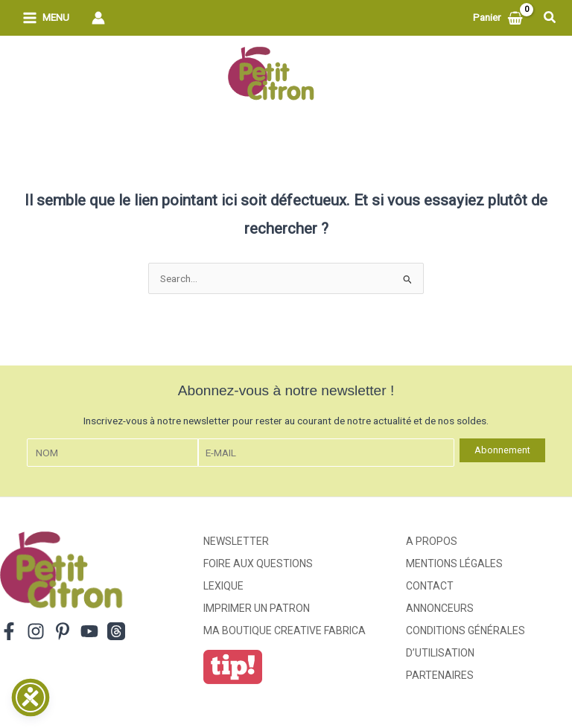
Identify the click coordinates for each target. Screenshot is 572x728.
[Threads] (116, 631)
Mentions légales (454, 563)
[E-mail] (326, 453)
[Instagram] (36, 631)
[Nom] (112, 453)
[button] (550, 17)
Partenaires (440, 675)
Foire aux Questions (258, 563)
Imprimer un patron (257, 608)
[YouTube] (89, 631)
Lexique (223, 586)
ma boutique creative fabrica (285, 630)
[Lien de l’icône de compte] (98, 18)
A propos (432, 541)
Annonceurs (440, 608)
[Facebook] (9, 631)
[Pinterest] (63, 631)
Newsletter (236, 541)
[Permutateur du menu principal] (46, 18)
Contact (430, 586)
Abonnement (502, 450)
